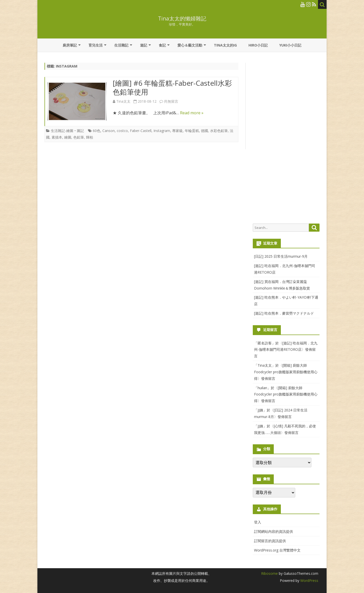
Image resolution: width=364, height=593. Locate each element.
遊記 (144, 45)
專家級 (177, 131)
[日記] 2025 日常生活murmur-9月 (281, 256)
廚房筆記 (70, 45)
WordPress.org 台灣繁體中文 (277, 550)
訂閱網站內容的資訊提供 (274, 531)
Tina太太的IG (225, 45)
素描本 (57, 137)
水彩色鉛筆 (219, 131)
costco (122, 131)
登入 (258, 522)
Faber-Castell (141, 131)
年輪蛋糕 (192, 131)
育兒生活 (96, 45)
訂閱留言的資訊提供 (270, 541)
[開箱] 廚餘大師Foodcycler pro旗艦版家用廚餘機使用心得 (286, 372)
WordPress (309, 580)
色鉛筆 (79, 137)
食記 (162, 45)
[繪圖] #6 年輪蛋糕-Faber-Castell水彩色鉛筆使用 (172, 87)
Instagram (162, 131)
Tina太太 (123, 101)
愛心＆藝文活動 (190, 45)
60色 (97, 131)
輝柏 (89, 137)
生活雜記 (121, 45)
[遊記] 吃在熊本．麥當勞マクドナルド (284, 313)
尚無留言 (171, 101)
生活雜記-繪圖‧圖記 (67, 131)
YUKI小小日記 (290, 45)
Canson (109, 131)
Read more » (192, 113)
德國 (204, 131)
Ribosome (269, 573)
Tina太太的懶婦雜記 (182, 19)
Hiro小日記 (258, 45)
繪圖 (68, 137)
